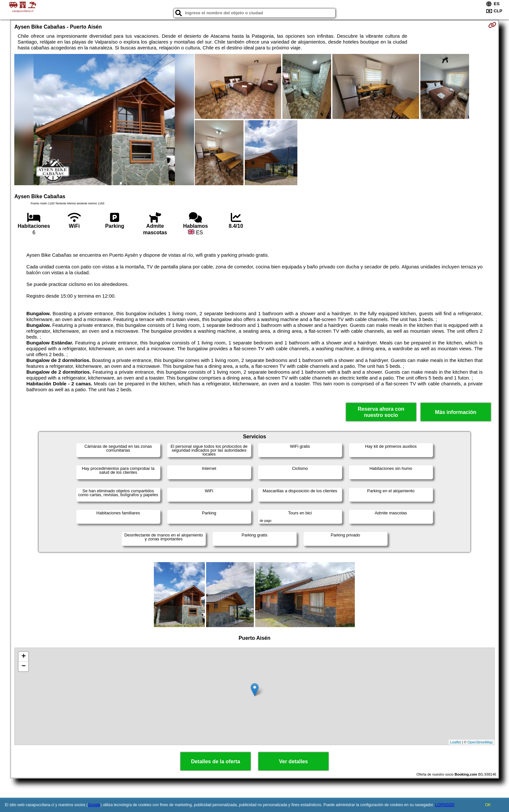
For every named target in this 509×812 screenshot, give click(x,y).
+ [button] (24, 657)
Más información (456, 412)
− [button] (24, 666)
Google (94, 805)
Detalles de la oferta (215, 761)
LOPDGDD (445, 805)
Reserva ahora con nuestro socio (381, 412)
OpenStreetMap (480, 742)
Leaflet (456, 742)
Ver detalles (294, 761)
